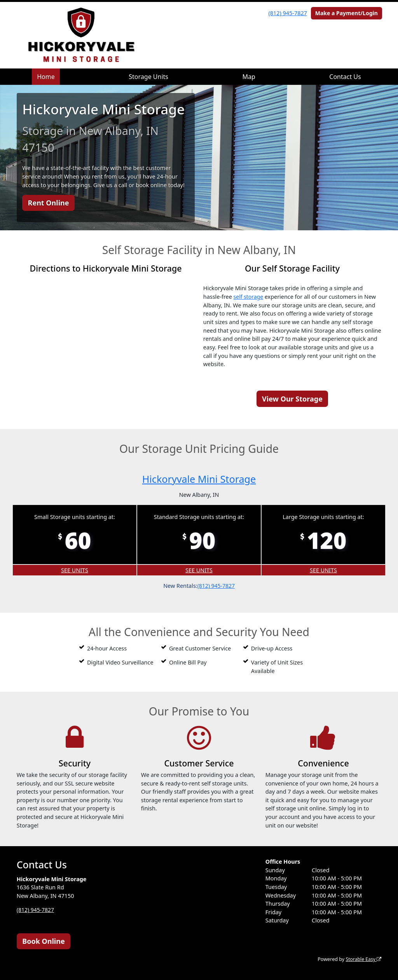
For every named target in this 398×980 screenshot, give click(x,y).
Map (249, 77)
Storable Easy (363, 959)
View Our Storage (292, 398)
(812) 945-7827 (288, 13)
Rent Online (49, 203)
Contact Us (345, 77)
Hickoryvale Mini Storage (199, 478)
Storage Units (148, 77)
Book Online (43, 941)
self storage (249, 297)
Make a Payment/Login (347, 13)
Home (46, 77)
